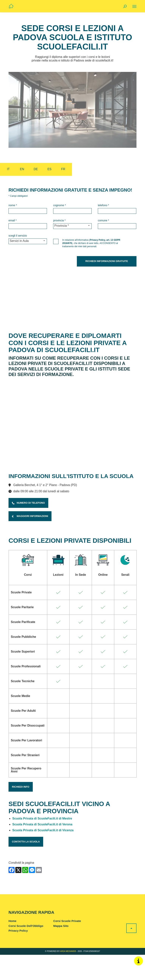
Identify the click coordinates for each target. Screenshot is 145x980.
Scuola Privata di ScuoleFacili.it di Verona (42, 850)
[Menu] (134, 6)
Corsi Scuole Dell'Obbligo (26, 951)
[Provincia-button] (72, 226)
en (22, 169)
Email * (13, 220)
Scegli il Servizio (18, 236)
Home (12, 946)
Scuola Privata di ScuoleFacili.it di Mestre (42, 844)
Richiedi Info (21, 812)
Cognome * (60, 205)
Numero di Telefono (28, 528)
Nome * (13, 205)
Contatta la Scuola (26, 867)
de (36, 169)
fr (63, 169)
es (50, 169)
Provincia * (59, 220)
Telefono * (103, 205)
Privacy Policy (18, 956)
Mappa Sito (61, 951)
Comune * (103, 220)
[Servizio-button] (28, 241)
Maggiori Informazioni (30, 541)
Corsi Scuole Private (67, 946)
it (8, 169)
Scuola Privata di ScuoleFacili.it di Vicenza (43, 855)
